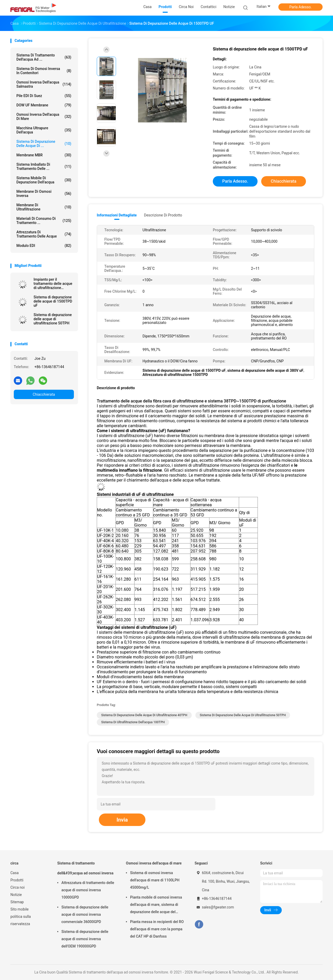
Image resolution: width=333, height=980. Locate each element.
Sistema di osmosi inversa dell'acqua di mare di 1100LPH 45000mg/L (155, 880)
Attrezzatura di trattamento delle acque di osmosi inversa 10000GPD (88, 890)
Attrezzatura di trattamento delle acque (44, 234)
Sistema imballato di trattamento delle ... (44, 166)
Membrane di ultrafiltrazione (44, 207)
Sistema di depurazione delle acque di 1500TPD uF (53, 301)
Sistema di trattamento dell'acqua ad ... (44, 57)
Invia (122, 820)
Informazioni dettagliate (117, 215)
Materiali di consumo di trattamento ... (44, 221)
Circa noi (18, 887)
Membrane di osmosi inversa (44, 194)
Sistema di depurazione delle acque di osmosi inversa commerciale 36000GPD (85, 914)
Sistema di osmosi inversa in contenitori (44, 71)
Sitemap (17, 902)
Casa (15, 873)
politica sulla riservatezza (21, 920)
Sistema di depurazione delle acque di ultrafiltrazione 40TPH (144, 715)
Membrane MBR (44, 155)
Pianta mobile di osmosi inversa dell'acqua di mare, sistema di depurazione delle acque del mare (156, 905)
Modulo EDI (44, 246)
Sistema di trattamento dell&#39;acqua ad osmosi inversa (85, 868)
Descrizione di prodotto (163, 215)
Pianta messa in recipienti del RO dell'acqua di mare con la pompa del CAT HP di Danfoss (157, 929)
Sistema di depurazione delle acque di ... (44, 144)
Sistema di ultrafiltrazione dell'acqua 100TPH (133, 722)
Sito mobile (20, 909)
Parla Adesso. (300, 7)
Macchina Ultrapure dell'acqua (44, 130)
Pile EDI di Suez (44, 96)
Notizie (16, 895)
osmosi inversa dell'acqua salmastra (44, 84)
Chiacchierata (44, 394)
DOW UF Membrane (44, 105)
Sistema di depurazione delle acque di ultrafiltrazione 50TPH (53, 319)
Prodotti (17, 880)
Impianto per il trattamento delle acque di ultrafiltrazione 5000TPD (53, 284)
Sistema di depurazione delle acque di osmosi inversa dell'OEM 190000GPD (85, 939)
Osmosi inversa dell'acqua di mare (44, 117)
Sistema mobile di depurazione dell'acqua (44, 180)
